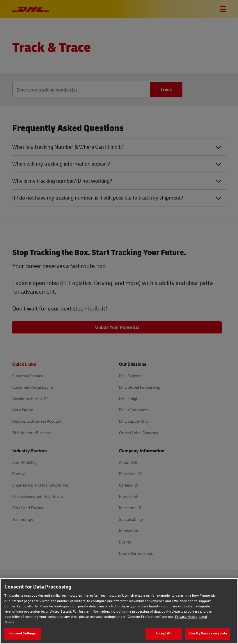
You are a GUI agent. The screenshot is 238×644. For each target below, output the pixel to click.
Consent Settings (23, 633)
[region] (119, 611)
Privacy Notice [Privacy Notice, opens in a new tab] (186, 617)
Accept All (164, 633)
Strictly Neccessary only (208, 633)
